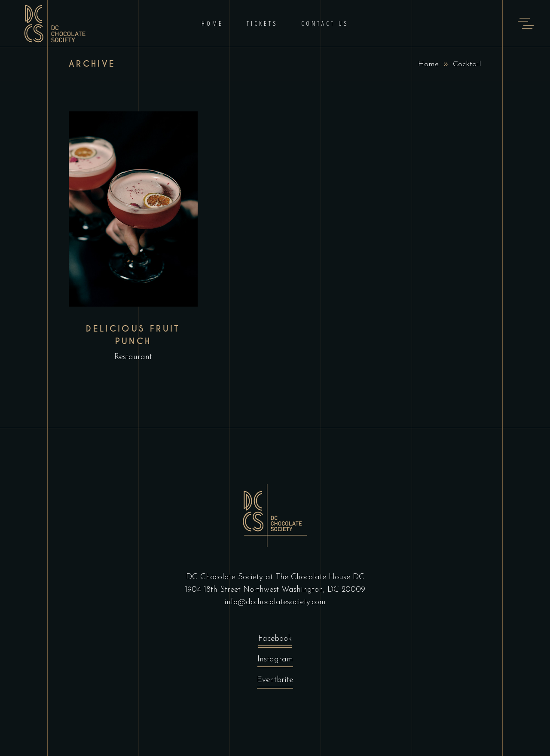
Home (428, 64)
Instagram (275, 662)
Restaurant (133, 357)
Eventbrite (275, 682)
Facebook (275, 641)
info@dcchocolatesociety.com (275, 602)
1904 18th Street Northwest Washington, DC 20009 (275, 590)
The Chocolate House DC (320, 577)
